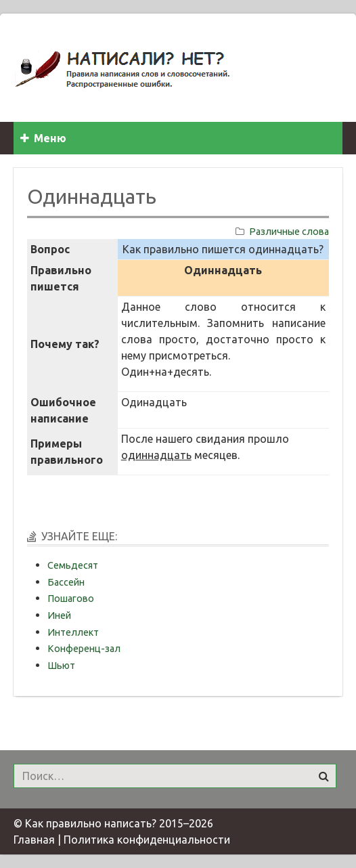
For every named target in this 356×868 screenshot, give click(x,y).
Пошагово (71, 599)
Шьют (61, 666)
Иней (59, 615)
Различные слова (289, 232)
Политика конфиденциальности (147, 840)
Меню (43, 138)
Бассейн (66, 582)
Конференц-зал (84, 649)
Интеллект (73, 632)
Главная (34, 840)
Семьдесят (73, 565)
